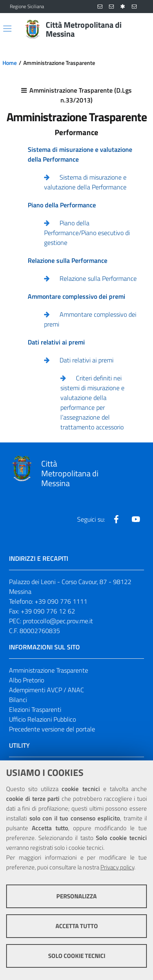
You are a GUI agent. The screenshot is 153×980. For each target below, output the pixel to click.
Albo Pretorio (27, 680)
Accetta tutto (77, 926)
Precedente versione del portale (52, 729)
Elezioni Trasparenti (35, 709)
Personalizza (76, 896)
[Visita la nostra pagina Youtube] (136, 519)
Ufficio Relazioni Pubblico (42, 719)
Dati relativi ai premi (86, 360)
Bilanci (18, 700)
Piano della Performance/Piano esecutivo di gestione (87, 233)
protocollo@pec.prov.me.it (58, 621)
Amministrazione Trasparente (49, 670)
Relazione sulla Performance (98, 278)
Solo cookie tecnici (77, 956)
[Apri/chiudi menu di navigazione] (7, 29)
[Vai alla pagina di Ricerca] (138, 29)
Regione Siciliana (27, 7)
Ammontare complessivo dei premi (90, 319)
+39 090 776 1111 (61, 601)
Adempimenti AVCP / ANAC (47, 690)
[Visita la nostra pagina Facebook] (116, 519)
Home (10, 63)
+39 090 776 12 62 (48, 611)
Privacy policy (117, 867)
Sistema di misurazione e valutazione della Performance (85, 182)
